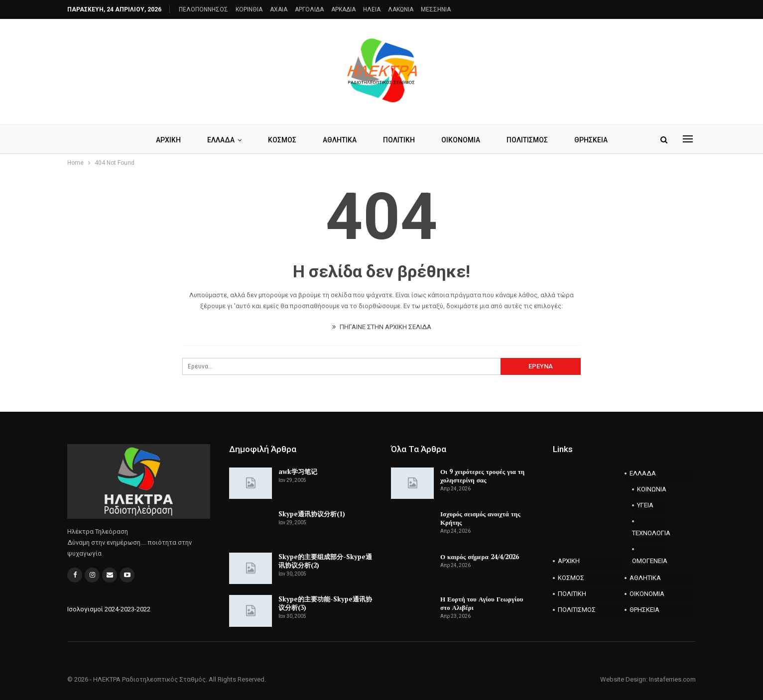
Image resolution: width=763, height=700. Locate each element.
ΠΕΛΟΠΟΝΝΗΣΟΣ (203, 9)
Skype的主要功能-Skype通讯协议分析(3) (325, 603)
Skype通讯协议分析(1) (312, 514)
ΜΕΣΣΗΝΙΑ (436, 9)
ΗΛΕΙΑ (372, 9)
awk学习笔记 (298, 471)
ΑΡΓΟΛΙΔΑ (309, 9)
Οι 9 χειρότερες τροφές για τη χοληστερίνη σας (482, 476)
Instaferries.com (672, 679)
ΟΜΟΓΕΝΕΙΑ (650, 561)
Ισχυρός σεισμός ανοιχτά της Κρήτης (480, 518)
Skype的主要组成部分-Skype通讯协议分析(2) (325, 561)
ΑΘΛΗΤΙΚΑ (340, 140)
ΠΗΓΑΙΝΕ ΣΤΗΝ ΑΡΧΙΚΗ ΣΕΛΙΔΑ (382, 327)
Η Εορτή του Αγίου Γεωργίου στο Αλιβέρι (482, 603)
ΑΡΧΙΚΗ (168, 140)
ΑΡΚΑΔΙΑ (343, 9)
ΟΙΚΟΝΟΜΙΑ (461, 140)
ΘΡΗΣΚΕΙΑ (591, 140)
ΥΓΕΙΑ (645, 505)
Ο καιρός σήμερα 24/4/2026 (480, 557)
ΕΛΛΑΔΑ (221, 140)
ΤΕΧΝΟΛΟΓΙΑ (650, 533)
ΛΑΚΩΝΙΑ (401, 9)
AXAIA (279, 9)
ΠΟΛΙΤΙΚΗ (399, 140)
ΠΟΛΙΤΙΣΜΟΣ (527, 140)
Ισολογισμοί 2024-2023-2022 (109, 609)
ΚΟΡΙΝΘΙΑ (249, 9)
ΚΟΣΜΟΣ (282, 140)
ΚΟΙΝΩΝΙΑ (652, 489)
